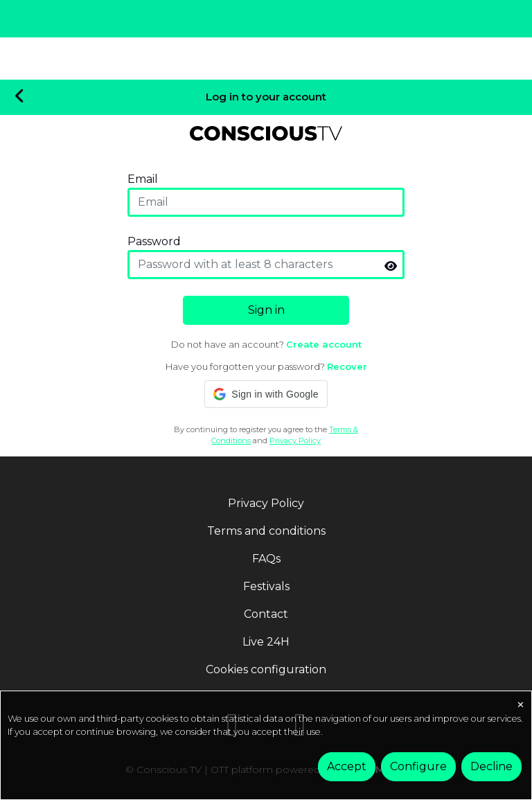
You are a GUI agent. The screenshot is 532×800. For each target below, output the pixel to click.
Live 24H (266, 642)
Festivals (266, 586)
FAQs (266, 559)
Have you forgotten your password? (266, 366)
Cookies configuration (266, 669)
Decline (491, 766)
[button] (266, 394)
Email (143, 179)
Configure (418, 766)
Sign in (266, 310)
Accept (347, 766)
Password (154, 241)
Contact (266, 614)
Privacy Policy (295, 440)
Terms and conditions (266, 531)
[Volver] (20, 97)
